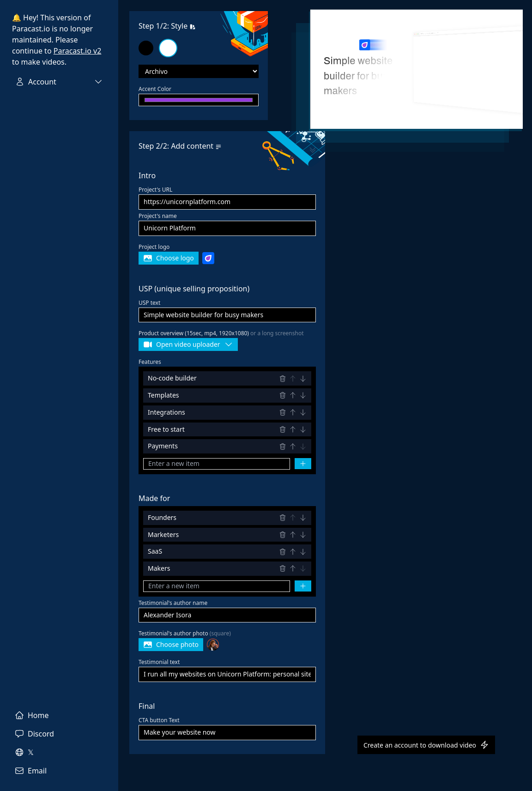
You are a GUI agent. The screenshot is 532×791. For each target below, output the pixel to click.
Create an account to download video (426, 745)
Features (150, 362)
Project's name (158, 216)
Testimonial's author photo (185, 633)
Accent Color (155, 89)
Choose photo (171, 645)
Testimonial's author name (173, 603)
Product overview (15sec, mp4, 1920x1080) (221, 333)
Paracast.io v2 (78, 51)
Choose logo (169, 258)
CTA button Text (159, 720)
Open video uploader (188, 344)
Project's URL (155, 190)
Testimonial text (159, 662)
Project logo (154, 247)
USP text (149, 303)
